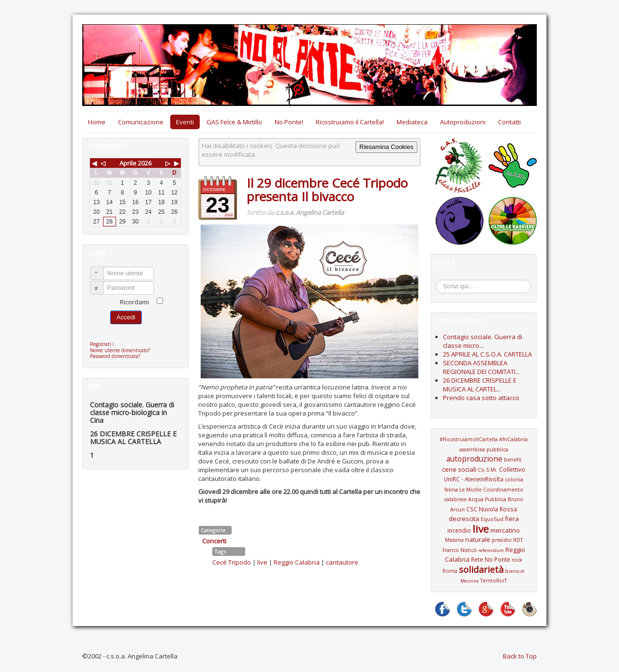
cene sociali (459, 469)
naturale (478, 539)
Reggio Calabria (297, 562)
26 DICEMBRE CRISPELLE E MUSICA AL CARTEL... (480, 385)
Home (97, 122)
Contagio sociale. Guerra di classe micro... (483, 341)
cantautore (342, 562)
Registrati (105, 344)
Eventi (185, 122)
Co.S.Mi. (488, 470)
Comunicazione (141, 122)
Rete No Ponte (491, 559)
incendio (459, 530)
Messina (454, 540)
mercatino (505, 530)
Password (101, 284)
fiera (512, 519)
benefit (513, 460)
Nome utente (101, 269)
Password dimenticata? (115, 356)
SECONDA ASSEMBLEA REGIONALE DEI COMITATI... (481, 367)
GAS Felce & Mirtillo (234, 122)
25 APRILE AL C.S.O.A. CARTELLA (487, 354)
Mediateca (412, 122)
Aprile (128, 163)
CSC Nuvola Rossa (492, 509)
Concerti (214, 541)
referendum (491, 550)
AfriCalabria (513, 439)
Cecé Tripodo (232, 562)
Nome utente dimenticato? (120, 350)
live (262, 562)
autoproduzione (474, 459)
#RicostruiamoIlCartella (469, 439)
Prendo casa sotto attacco (481, 398)
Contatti (509, 122)
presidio (502, 540)
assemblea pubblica (484, 449)
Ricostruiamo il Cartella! (350, 122)
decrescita (464, 519)
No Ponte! (289, 122)
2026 (145, 163)
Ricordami (134, 302)
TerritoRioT (494, 581)
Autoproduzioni (463, 122)
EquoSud (492, 519)
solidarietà (481, 569)
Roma (450, 571)
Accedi (126, 317)
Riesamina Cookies (386, 147)
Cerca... (441, 281)
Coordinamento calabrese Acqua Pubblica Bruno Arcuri (484, 500)
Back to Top (520, 656)
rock (517, 560)
